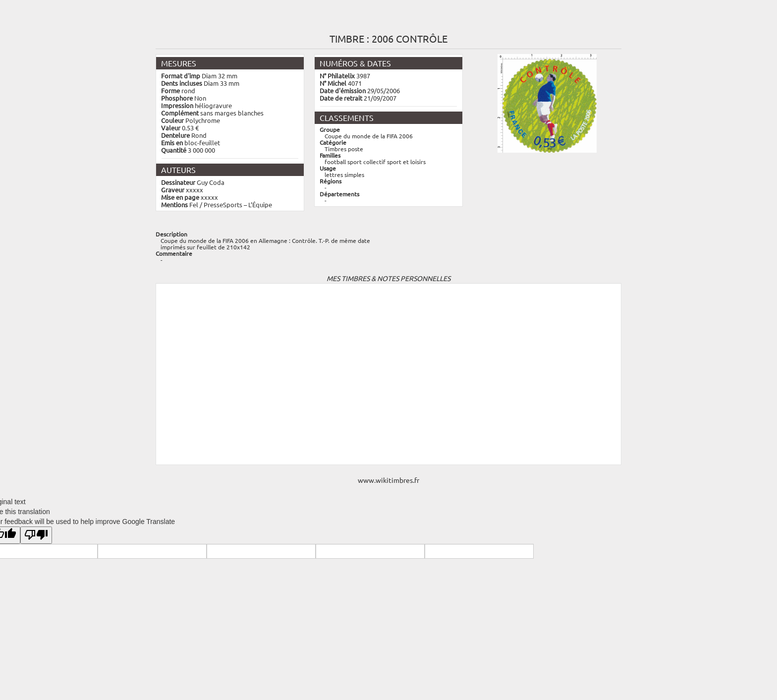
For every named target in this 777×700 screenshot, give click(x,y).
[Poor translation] (36, 535)
